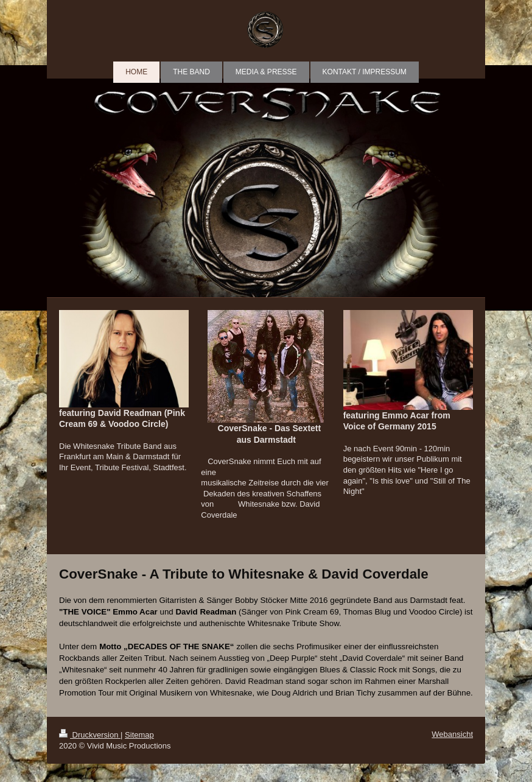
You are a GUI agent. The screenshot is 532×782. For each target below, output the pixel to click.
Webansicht (452, 734)
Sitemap (139, 735)
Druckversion (90, 735)
